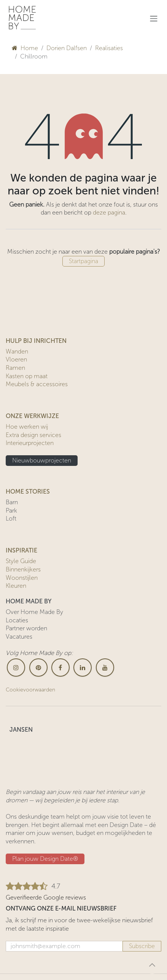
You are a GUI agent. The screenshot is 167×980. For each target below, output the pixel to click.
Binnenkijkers (23, 569)
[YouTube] (105, 668)
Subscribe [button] (142, 946)
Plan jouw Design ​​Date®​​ (45, 859)
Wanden (17, 351)
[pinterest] (38, 668)
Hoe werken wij (27, 427)
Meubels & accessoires (37, 384)
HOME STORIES (28, 492)
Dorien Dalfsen (67, 48)
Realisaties (109, 48)
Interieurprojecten (30, 443)
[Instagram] (16, 668)
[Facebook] (60, 668)
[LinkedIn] (83, 668)
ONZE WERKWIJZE (32, 416)
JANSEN (21, 730)
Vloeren (16, 359)
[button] (152, 965)
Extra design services (33, 435)
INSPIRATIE (21, 550)
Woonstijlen (22, 578)
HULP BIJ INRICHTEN (36, 341)
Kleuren (16, 586)
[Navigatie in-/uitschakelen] (154, 18)
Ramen (15, 368)
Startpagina (83, 261)
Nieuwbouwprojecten (42, 460)
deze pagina (109, 212)
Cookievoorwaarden (30, 690)
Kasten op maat (27, 376)
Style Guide (21, 561)
